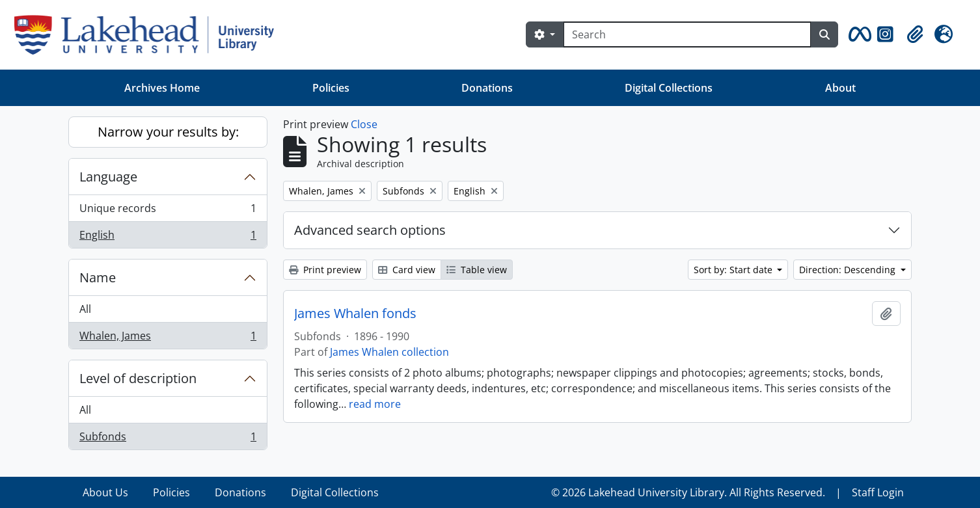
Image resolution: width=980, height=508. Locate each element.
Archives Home (162, 88)
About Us (105, 492)
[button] (858, 34)
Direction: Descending (849, 270)
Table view (477, 270)
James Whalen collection (389, 352)
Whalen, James (168, 338)
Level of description (138, 378)
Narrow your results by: (168, 132)
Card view (407, 270)
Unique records (168, 211)
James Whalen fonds (355, 314)
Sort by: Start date (734, 270)
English (168, 237)
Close (364, 124)
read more (375, 404)
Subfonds (168, 439)
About (840, 88)
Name (98, 277)
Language (108, 177)
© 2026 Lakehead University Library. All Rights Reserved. (688, 492)
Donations (487, 88)
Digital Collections (669, 88)
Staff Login (878, 492)
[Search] (687, 34)
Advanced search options (370, 230)
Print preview (325, 270)
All (85, 309)
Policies (331, 88)
